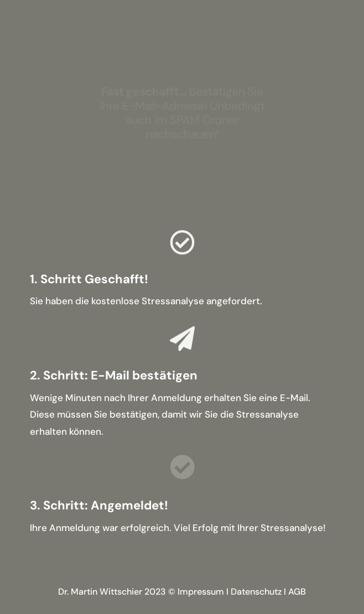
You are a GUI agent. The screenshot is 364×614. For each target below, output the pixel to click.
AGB (297, 592)
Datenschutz (256, 592)
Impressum (201, 592)
